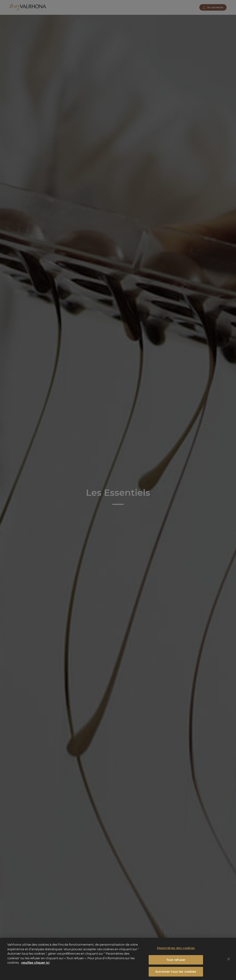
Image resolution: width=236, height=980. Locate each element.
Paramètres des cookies (176, 950)
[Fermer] (229, 962)
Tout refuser (176, 962)
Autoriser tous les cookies (176, 974)
